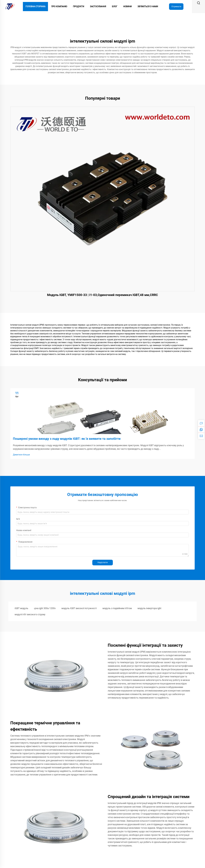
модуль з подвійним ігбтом (117, 608)
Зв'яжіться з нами (148, 6)
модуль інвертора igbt (149, 608)
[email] (201, 436)
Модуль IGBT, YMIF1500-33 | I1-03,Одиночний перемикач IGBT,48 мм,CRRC (102, 295)
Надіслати (103, 562)
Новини (127, 6)
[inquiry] (201, 423)
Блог (115, 6)
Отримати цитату (176, 8)
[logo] (10, 6)
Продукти (79, 6)
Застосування (98, 6)
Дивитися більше (21, 455)
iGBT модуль (21, 608)
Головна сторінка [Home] (35, 6)
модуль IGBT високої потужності (79, 608)
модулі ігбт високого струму (30, 614)
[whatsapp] (201, 430)
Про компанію (59, 6)
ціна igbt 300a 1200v (45, 608)
